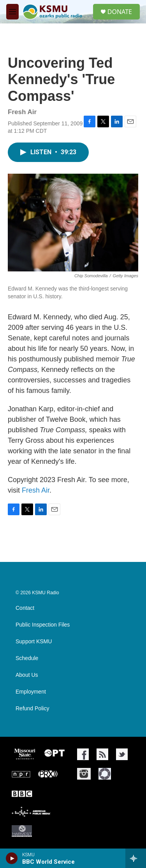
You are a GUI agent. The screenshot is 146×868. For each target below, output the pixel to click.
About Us (27, 675)
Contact (25, 608)
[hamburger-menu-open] (12, 12)
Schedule (27, 658)
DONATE (120, 12)
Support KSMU (34, 642)
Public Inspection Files (43, 625)
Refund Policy (32, 709)
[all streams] (136, 858)
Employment (31, 692)
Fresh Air (36, 490)
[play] (12, 858)
